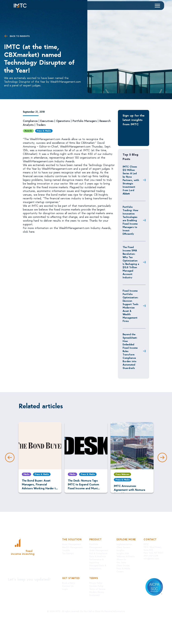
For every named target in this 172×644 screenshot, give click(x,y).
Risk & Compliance (98, 553)
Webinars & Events (126, 556)
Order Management (99, 550)
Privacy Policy (96, 583)
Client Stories (123, 565)
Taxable (66, 550)
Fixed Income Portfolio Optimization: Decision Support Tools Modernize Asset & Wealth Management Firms (131, 306)
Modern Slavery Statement (97, 593)
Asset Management (72, 544)
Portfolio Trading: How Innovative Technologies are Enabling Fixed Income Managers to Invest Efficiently (130, 220)
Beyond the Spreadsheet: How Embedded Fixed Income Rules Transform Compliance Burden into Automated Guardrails (130, 351)
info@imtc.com (151, 558)
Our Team (121, 562)
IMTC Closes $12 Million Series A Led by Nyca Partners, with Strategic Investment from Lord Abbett (131, 180)
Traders (41, 125)
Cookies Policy (96, 586)
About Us (121, 559)
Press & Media (44, 131)
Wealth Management (72, 547)
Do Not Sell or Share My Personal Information (103, 611)
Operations (63, 121)
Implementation (124, 544)
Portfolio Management (96, 546)
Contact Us (68, 586)
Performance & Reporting (96, 561)
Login (65, 589)
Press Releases (122, 474)
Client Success (123, 547)
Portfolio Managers (85, 121)
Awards (28, 131)
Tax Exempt (68, 553)
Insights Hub (123, 553)
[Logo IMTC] (23, 6)
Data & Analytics (98, 556)
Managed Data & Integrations (98, 567)
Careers (120, 571)
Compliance (30, 121)
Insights (120, 550)
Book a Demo (69, 583)
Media (26, 474)
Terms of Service (97, 589)
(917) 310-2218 (151, 556)
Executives (47, 121)
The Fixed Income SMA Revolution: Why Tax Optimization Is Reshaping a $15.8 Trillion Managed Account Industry (131, 262)
